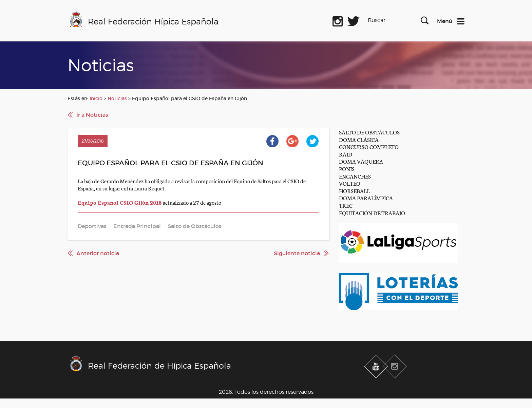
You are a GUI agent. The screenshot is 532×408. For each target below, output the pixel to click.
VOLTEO (350, 183)
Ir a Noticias (92, 115)
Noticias (117, 98)
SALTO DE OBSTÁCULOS (369, 132)
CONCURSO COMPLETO (369, 146)
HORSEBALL (354, 191)
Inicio (96, 98)
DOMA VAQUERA (361, 161)
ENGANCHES (355, 176)
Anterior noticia (98, 253)
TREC (346, 205)
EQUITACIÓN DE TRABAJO (372, 213)
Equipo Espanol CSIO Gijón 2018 (120, 202)
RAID (346, 154)
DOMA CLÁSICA (359, 139)
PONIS (347, 169)
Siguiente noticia (297, 253)
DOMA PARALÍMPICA (366, 198)
